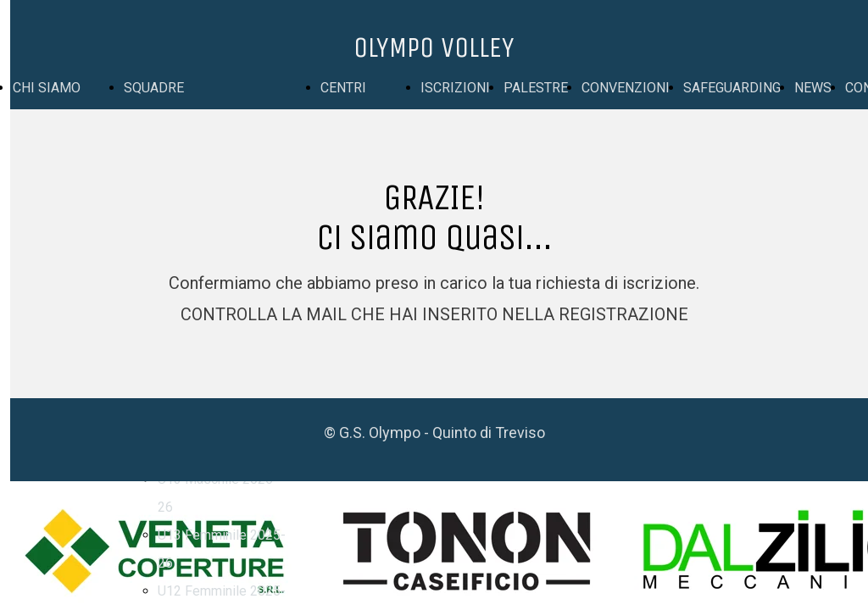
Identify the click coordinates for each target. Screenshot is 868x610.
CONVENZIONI (626, 88)
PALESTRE (536, 88)
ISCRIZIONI (455, 88)
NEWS (813, 88)
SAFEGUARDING (732, 88)
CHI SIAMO (47, 88)
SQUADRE (154, 88)
